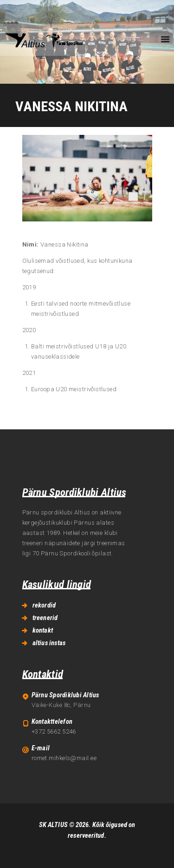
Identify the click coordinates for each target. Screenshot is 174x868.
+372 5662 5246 (54, 731)
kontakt (43, 630)
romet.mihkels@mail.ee (64, 758)
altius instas (49, 643)
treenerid (45, 618)
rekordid (44, 605)
